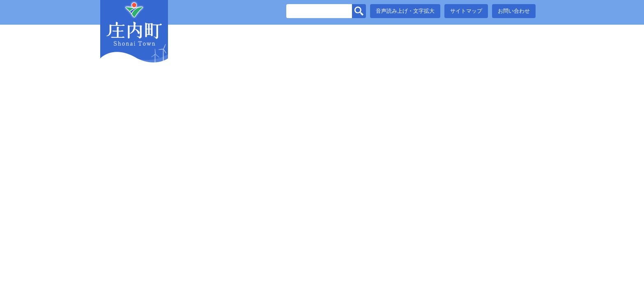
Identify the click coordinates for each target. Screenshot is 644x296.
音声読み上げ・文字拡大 (405, 11)
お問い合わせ (514, 11)
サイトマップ (466, 11)
